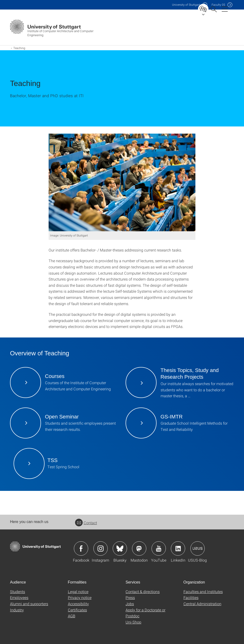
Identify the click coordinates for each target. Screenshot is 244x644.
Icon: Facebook (81, 548)
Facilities (191, 597)
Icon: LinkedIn (178, 548)
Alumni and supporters (29, 604)
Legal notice (78, 591)
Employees (19, 597)
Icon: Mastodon (139, 548)
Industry (17, 610)
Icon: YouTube (159, 548)
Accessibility (78, 604)
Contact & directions (143, 591)
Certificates (77, 610)
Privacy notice (80, 597)
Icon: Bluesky (120, 548)
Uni (186, 5)
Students (18, 591)
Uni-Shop (133, 622)
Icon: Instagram (101, 548)
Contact (86, 523)
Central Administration (202, 604)
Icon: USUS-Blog (198, 548)
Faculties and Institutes (203, 591)
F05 (218, 5)
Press (130, 597)
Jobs (130, 604)
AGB (72, 616)
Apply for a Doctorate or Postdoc (145, 613)
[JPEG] (122, 182)
